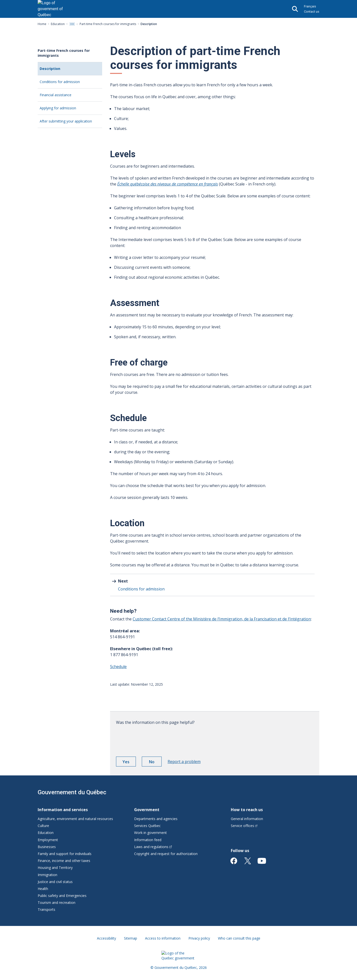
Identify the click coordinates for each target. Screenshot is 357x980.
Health (43, 889)
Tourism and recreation (57, 903)
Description (57, 71)
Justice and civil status (55, 882)
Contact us (312, 12)
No (155, 763)
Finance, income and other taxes (64, 861)
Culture (43, 826)
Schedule (118, 667)
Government (147, 810)
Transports (46, 909)
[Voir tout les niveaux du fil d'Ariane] (72, 24)
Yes (129, 763)
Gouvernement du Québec (72, 792)
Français (310, 6)
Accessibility (106, 938)
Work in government (150, 833)
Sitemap (131, 938)
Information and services (63, 810)
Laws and (153, 847)
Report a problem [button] (184, 762)
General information (247, 819)
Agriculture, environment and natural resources (75, 819)
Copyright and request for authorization (166, 854)
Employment (48, 840)
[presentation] (154, 739)
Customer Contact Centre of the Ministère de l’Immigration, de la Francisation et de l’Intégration (222, 619)
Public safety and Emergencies (62, 896)
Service (244, 826)
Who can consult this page (239, 938)
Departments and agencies (156, 819)
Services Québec (147, 826)
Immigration (47, 875)
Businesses (47, 847)
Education (58, 24)
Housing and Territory (55, 868)
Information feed (148, 840)
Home (42, 24)
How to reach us (247, 810)
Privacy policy (199, 938)
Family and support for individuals (65, 854)
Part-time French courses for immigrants (108, 24)
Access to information (163, 938)
